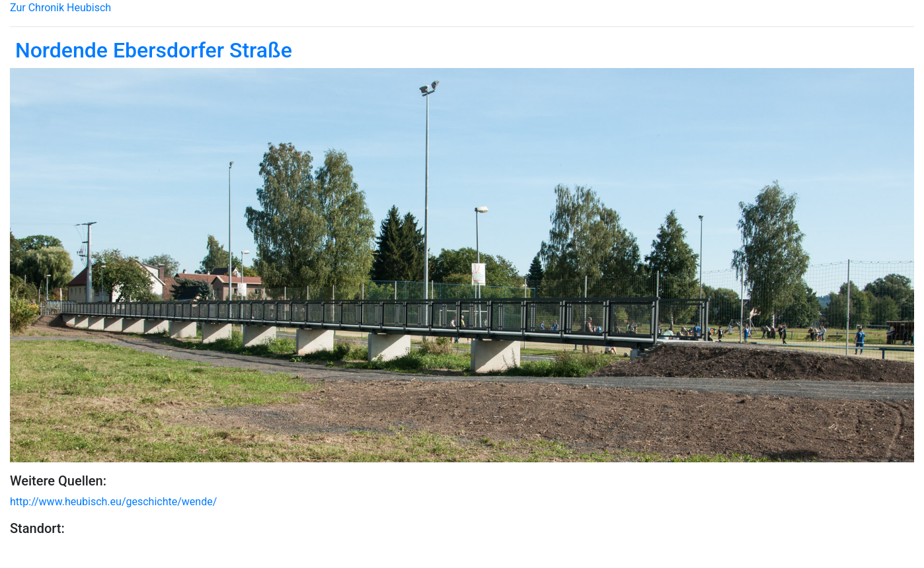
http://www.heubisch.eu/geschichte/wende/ (113, 502)
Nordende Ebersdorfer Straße (151, 50)
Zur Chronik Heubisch (60, 8)
